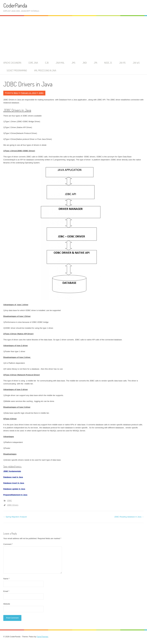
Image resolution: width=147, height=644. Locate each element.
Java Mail (60, 63)
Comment (8, 544)
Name (6, 579)
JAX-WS (136, 63)
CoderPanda (15, 5)
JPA (96, 63)
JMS (73, 63)
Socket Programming (17, 70)
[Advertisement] (73, 37)
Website (7, 604)
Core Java (33, 63)
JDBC (41, 93)
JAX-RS (122, 63)
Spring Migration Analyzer (15, 517)
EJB (47, 63)
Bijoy (16, 93)
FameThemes (42, 637)
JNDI (85, 63)
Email (6, 591)
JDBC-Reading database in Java (129, 517)
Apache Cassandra (12, 63)
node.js (108, 63)
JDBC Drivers (13, 505)
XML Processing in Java (45, 70)
